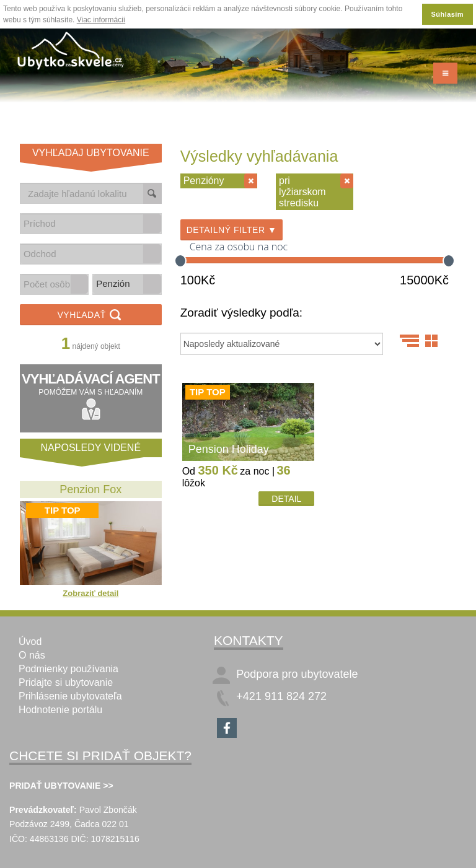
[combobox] (82, 223)
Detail (286, 499)
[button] (152, 223)
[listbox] (127, 284)
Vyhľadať (90, 316)
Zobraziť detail (90, 593)
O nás (32, 655)
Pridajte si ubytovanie (66, 682)
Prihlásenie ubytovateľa (70, 696)
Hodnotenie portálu (60, 710)
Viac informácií (101, 20)
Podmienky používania (68, 669)
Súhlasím (447, 14)
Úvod (30, 642)
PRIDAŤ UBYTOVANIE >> (61, 786)
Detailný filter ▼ (232, 230)
